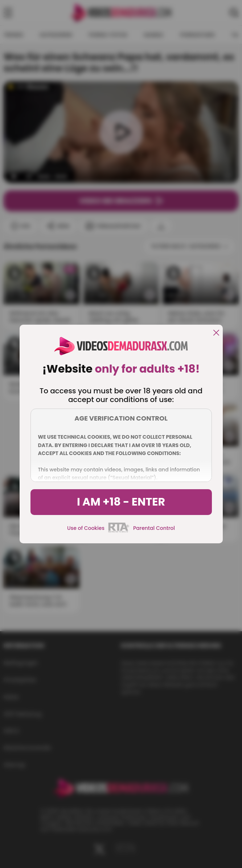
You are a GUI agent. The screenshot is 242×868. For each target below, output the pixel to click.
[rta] (119, 531)
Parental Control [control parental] (154, 528)
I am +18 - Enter (121, 502)
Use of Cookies (86, 528)
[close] (216, 333)
